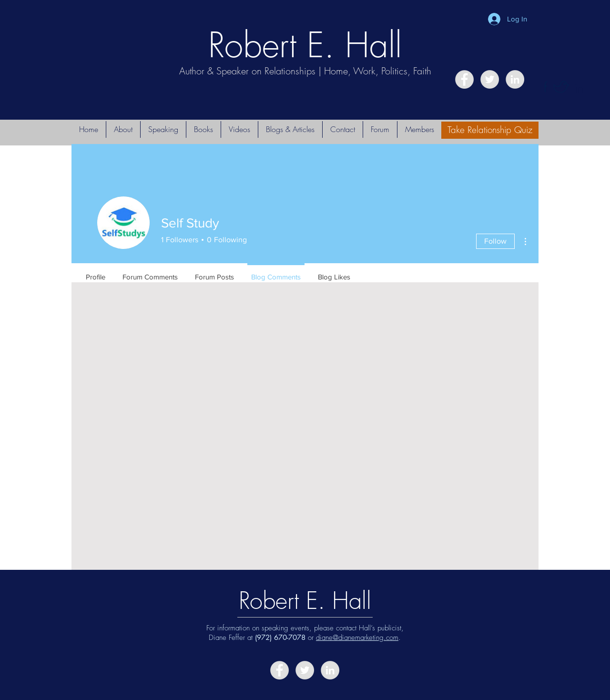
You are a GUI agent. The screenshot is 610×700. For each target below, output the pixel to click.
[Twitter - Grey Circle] (490, 79)
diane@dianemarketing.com (357, 638)
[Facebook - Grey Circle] (464, 79)
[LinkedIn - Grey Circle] (515, 79)
